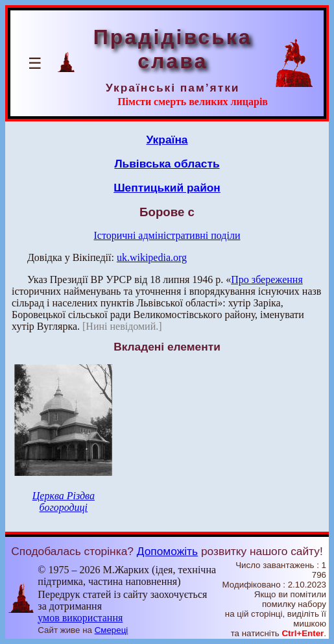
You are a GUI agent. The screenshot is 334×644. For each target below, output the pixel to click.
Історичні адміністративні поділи (167, 235)
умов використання (80, 618)
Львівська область (167, 164)
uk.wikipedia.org (152, 257)
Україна (167, 140)
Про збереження (267, 279)
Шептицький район (167, 188)
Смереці (112, 630)
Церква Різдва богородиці (64, 502)
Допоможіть (167, 551)
